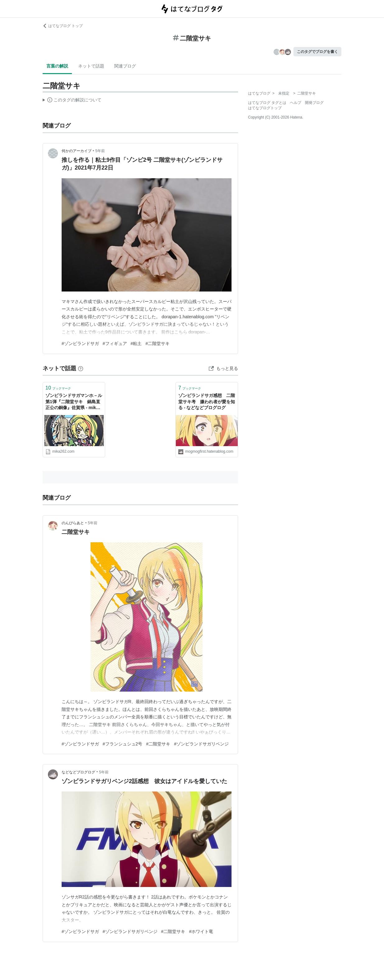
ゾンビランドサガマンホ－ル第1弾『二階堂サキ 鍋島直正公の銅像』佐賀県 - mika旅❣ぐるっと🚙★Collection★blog (74, 402)
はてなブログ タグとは (267, 103)
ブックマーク (58, 388)
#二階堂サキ (157, 343)
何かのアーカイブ (77, 151)
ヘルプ (296, 103)
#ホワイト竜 (201, 931)
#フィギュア (115, 343)
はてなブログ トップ (63, 26)
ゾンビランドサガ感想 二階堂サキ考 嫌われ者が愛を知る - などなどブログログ (207, 401)
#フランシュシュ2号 (123, 744)
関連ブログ (125, 66)
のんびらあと (73, 523)
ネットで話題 (91, 66)
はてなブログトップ (265, 108)
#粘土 (136, 343)
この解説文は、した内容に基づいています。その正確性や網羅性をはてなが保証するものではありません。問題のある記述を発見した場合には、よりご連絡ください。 (72, 101)
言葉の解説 (57, 66)
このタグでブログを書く (317, 52)
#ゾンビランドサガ (80, 343)
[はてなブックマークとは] (81, 368)
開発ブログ (314, 103)
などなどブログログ (78, 772)
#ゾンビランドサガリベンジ (201, 744)
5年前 (100, 151)
